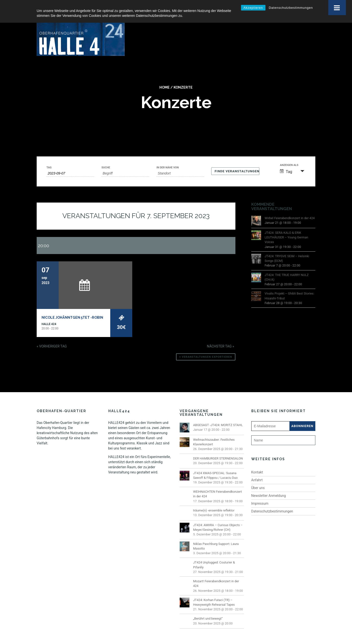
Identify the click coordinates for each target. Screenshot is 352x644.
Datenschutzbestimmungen (291, 8)
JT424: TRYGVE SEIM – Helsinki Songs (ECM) (287, 249)
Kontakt (257, 463)
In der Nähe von (168, 158)
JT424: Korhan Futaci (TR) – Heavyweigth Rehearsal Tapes (214, 593)
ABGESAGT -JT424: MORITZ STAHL (218, 415)
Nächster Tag (220, 337)
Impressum (260, 494)
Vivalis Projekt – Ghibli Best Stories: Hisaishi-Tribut (290, 286)
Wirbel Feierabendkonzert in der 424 (290, 209)
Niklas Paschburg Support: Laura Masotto (216, 537)
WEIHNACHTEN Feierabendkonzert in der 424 (217, 484)
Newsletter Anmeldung (269, 486)
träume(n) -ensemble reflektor (214, 501)
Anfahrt (257, 470)
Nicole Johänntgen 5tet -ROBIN (72, 308)
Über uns (258, 478)
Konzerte (183, 78)
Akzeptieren (253, 8)
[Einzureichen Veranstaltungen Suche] (235, 162)
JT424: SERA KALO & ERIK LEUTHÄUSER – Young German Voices (286, 228)
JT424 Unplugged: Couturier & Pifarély (214, 555)
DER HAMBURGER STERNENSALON (218, 449)
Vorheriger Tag (52, 337)
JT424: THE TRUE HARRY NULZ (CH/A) (287, 267)
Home (165, 78)
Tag (49, 158)
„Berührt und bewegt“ (208, 609)
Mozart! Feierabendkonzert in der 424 (216, 574)
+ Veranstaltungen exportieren (206, 347)
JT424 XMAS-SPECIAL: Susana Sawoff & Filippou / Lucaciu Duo (215, 466)
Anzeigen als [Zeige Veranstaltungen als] (289, 156)
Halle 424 (49, 315)
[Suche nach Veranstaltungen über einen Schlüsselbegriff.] (125, 164)
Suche (106, 158)
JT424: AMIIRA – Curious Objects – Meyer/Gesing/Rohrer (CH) (218, 518)
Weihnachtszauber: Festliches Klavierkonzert (214, 432)
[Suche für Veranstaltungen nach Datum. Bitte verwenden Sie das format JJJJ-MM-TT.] (70, 164)
